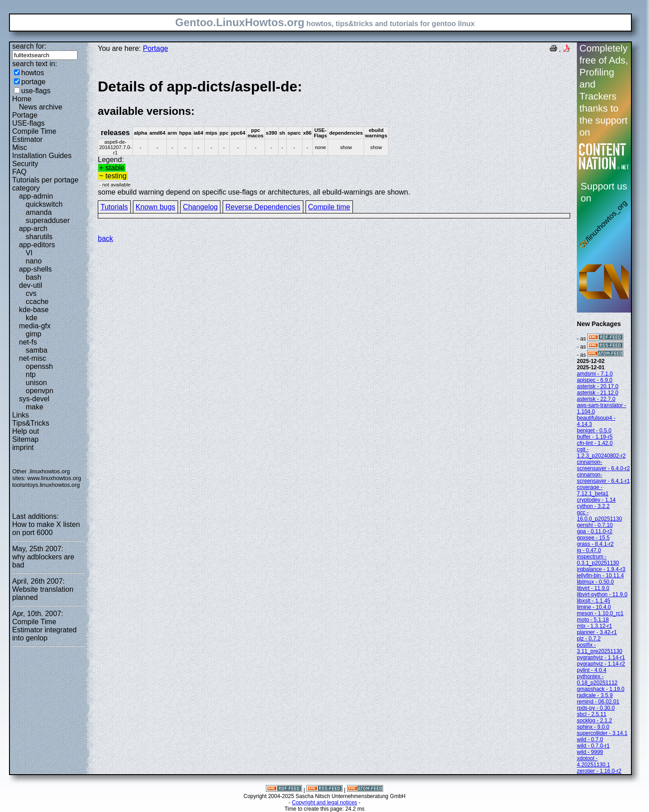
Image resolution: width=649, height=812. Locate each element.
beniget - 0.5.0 (594, 431)
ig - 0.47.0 (589, 550)
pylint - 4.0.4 (592, 670)
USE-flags (28, 123)
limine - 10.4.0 (594, 607)
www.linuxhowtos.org (54, 478)
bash (34, 277)
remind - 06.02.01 (598, 702)
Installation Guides (42, 156)
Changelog (200, 207)
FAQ (19, 172)
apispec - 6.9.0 (595, 380)
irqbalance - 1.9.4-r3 (601, 569)
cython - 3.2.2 (593, 506)
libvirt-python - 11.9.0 (602, 594)
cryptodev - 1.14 (596, 500)
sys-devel (34, 399)
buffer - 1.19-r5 (595, 437)
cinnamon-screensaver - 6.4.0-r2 (603, 465)
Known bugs (155, 207)
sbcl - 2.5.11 (592, 714)
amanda (39, 212)
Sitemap (25, 439)
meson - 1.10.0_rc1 (600, 613)
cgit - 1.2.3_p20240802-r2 (601, 453)
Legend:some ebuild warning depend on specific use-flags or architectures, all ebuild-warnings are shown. (334, 137)
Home (22, 99)
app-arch (33, 229)
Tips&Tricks (31, 423)
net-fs (28, 342)
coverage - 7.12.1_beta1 (593, 490)
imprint (23, 447)
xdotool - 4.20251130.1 (593, 762)
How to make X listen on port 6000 (46, 528)
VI (29, 253)
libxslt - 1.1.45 (594, 601)
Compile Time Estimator (34, 135)
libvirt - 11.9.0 (593, 588)
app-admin (36, 196)
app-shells (35, 269)
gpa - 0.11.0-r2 (595, 531)
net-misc (32, 358)
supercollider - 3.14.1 (602, 733)
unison (36, 383)
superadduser (48, 220)
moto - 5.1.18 (593, 620)
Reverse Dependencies (263, 207)
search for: (29, 46)
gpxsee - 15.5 (593, 538)
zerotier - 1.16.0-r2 (599, 771)
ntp (31, 374)
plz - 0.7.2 (589, 639)
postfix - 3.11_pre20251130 (600, 648)
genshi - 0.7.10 (595, 525)
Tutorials (114, 207)
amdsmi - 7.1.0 (595, 374)
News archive (41, 107)
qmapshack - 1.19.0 (601, 689)
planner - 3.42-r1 (597, 632)
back (105, 238)
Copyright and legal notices (325, 803)
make (34, 407)
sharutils (39, 237)
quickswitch (44, 204)
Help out (26, 431)
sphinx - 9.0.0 (593, 727)
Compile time (329, 207)
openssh (39, 366)
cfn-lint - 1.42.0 (595, 443)
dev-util (31, 285)
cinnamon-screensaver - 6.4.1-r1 (603, 478)
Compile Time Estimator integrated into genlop (44, 630)
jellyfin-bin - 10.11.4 (600, 576)
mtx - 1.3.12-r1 (594, 626)
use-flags (36, 91)
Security (25, 164)
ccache (37, 302)
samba (37, 350)
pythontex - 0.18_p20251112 (597, 680)
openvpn (39, 391)
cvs (31, 293)
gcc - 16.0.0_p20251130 (599, 516)
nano (34, 261)
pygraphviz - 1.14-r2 (601, 664)
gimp (34, 334)
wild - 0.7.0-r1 (593, 746)
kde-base (34, 310)
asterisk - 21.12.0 (598, 393)
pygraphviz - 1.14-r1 (601, 658)
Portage (25, 115)
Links (21, 415)
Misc (20, 147)
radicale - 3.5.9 (595, 695)
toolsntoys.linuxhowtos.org (46, 485)
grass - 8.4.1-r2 (595, 544)
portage (33, 82)
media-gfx (35, 326)
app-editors (37, 245)
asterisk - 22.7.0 (596, 399)
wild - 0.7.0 (590, 739)
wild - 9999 (590, 752)
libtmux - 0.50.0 (595, 582)
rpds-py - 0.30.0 (596, 708)
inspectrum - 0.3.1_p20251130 (598, 560)
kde (32, 318)
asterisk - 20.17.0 (598, 386)
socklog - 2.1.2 (594, 721)
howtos (33, 73)
